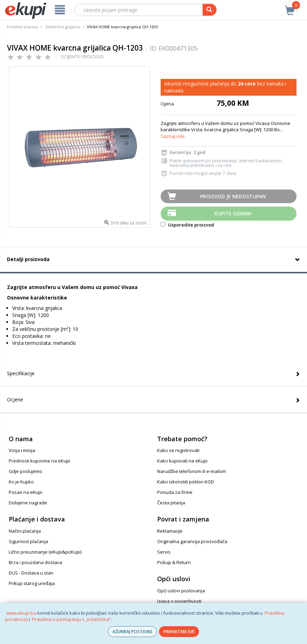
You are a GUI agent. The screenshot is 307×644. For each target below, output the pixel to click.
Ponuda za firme (175, 492)
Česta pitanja (171, 503)
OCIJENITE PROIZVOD (82, 57)
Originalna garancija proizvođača (192, 541)
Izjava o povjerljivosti (179, 601)
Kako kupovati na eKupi (182, 461)
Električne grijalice (63, 27)
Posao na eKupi (25, 492)
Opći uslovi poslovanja (181, 591)
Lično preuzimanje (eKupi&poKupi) (45, 552)
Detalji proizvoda (28, 259)
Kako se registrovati (178, 450)
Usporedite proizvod (187, 225)
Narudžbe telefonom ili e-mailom (192, 471)
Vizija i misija (22, 450)
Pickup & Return (174, 562)
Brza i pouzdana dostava (35, 562)
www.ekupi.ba (21, 613)
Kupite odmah (233, 213)
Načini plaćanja (25, 531)
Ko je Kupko (21, 482)
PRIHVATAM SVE (179, 632)
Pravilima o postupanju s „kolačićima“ (72, 619)
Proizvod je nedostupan (233, 196)
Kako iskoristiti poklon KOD (186, 482)
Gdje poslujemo (25, 471)
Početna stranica (22, 27)
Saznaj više (173, 136)
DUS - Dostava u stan (31, 573)
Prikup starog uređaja (32, 583)
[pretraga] (210, 10)
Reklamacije (170, 531)
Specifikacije (21, 373)
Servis (164, 552)
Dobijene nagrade (28, 503)
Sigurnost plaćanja (28, 541)
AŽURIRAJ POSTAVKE (132, 632)
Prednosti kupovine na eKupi (39, 461)
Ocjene (15, 399)
